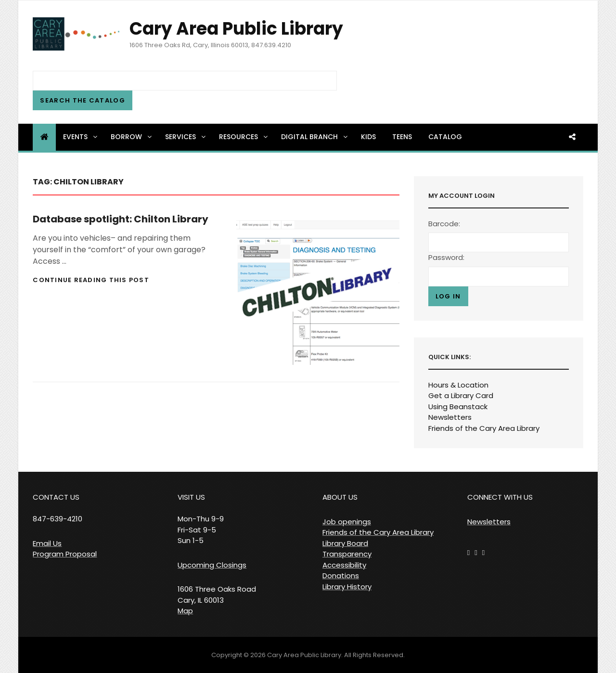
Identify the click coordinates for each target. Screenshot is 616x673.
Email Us (47, 543)
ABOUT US (340, 497)
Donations (341, 576)
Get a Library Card (461, 395)
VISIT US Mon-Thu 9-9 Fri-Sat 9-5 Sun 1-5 (201, 519)
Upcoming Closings (212, 565)
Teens (402, 137)
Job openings (347, 522)
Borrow (132, 137)
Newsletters (450, 417)
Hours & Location (458, 385)
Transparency (347, 554)
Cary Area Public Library (236, 29)
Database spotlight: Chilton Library (121, 219)
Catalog (445, 137)
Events (81, 137)
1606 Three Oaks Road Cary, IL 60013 (217, 595)
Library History (347, 587)
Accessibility (344, 565)
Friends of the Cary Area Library (484, 428)
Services (186, 137)
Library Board (345, 543)
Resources (244, 137)
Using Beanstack (458, 407)
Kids (368, 137)
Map (185, 611)
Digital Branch (315, 137)
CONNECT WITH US (500, 497)
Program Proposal (65, 554)
